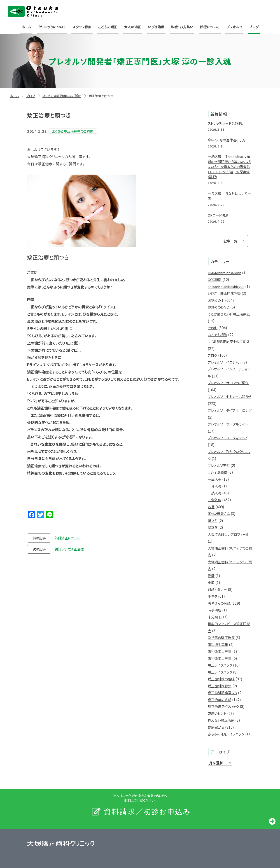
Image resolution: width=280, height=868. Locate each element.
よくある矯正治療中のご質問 (62, 96)
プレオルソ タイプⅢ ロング (230, 410)
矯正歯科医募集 (220, 686)
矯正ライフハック (220, 665)
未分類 (213, 617)
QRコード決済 (218, 215)
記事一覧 (230, 241)
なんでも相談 (217, 335)
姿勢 (211, 576)
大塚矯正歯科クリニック (33, 11)
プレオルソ (234, 27)
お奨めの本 (216, 300)
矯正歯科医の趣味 (221, 679)
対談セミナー (217, 589)
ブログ (254, 27)
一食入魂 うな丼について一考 (229, 196)
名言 (211, 507)
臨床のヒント (217, 713)
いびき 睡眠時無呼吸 (224, 293)
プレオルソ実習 (219, 465)
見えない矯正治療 (221, 720)
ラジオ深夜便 (218, 472)
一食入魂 (215, 500)
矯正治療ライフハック (223, 706)
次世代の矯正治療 (221, 638)
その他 (213, 328)
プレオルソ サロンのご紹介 (228, 383)
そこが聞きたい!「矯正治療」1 (229, 314)
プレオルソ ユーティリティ (227, 438)
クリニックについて (52, 27)
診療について (210, 27)
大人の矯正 (133, 27)
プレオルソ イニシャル (225, 362)
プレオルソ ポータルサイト (228, 424)
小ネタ (212, 596)
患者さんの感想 (219, 603)
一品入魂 (215, 479)
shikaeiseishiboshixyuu (226, 287)
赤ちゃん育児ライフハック (226, 734)
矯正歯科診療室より (222, 693)
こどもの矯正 (108, 27)
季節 (211, 582)
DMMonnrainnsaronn (224, 273)
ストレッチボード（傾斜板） (226, 123)
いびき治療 (156, 27)
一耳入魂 (215, 486)
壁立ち (213, 521)
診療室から (216, 727)
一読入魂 (215, 493)
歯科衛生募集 (218, 645)
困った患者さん (219, 514)
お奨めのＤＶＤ (219, 307)
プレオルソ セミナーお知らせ (230, 397)
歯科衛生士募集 (220, 651)
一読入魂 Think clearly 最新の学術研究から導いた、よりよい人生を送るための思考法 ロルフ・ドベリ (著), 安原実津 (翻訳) (230, 167)
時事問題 (215, 610)
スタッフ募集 (82, 27)
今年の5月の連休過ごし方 (227, 140)
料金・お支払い (182, 27)
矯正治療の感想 (219, 700)
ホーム (26, 27)
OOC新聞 (215, 280)
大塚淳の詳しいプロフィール (228, 534)
